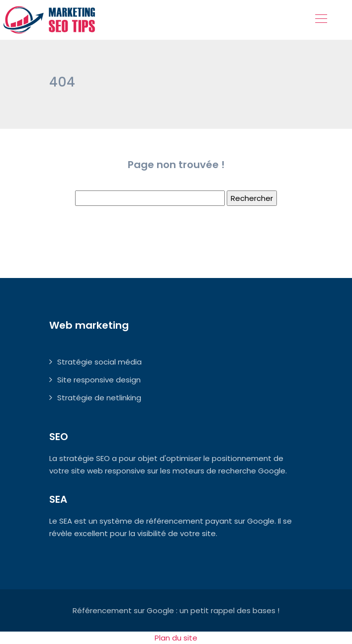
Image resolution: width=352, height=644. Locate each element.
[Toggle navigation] (321, 20)
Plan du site (176, 638)
